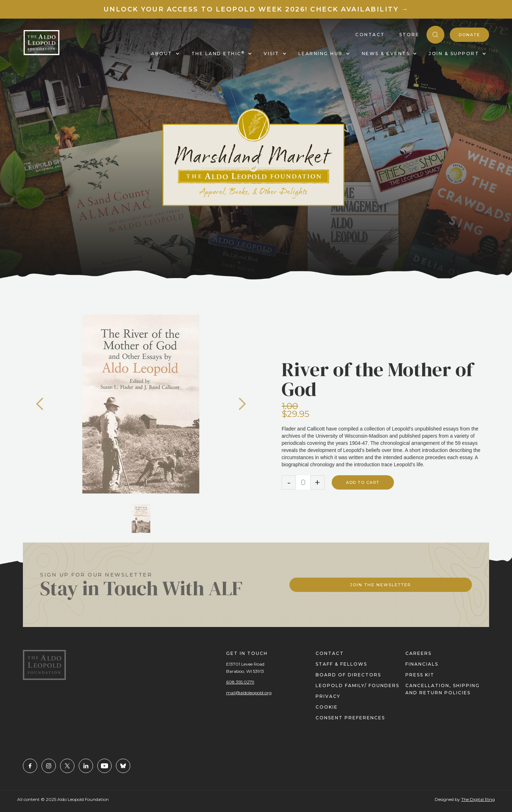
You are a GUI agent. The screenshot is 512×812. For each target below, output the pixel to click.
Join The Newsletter (381, 585)
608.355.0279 (240, 682)
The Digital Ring (478, 799)
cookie (327, 707)
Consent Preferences (350, 718)
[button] (40, 404)
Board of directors (348, 675)
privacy (328, 696)
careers (418, 653)
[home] (42, 43)
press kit (420, 675)
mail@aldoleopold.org (249, 693)
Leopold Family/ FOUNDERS (357, 685)
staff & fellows (341, 664)
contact (330, 653)
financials (422, 664)
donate (469, 35)
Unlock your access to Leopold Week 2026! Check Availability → (256, 9)
